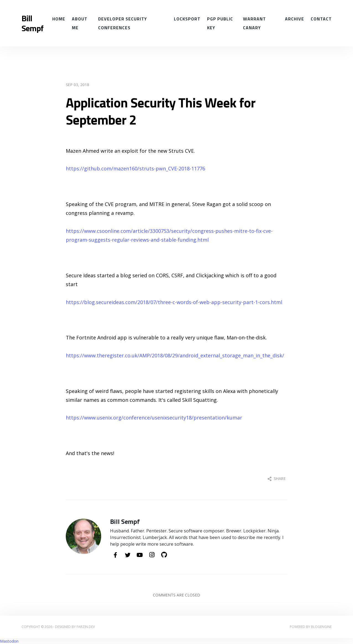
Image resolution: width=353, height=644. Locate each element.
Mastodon (9, 641)
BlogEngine (321, 627)
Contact (321, 19)
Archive (295, 19)
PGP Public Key (220, 23)
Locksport (187, 19)
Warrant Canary (254, 23)
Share (277, 478)
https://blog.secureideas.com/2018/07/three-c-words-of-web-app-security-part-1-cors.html (174, 302)
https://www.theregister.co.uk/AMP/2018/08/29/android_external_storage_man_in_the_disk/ (175, 355)
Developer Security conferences (122, 23)
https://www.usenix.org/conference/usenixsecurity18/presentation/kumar (154, 418)
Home (59, 19)
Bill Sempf (32, 23)
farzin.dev (86, 627)
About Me (80, 23)
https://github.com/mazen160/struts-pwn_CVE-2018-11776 (135, 168)
